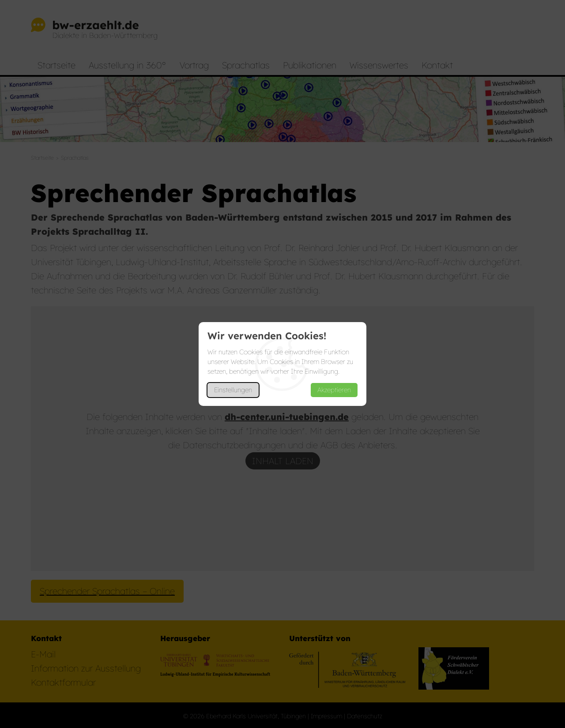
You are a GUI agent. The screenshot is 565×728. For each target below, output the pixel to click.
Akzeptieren (334, 390)
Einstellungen (233, 390)
